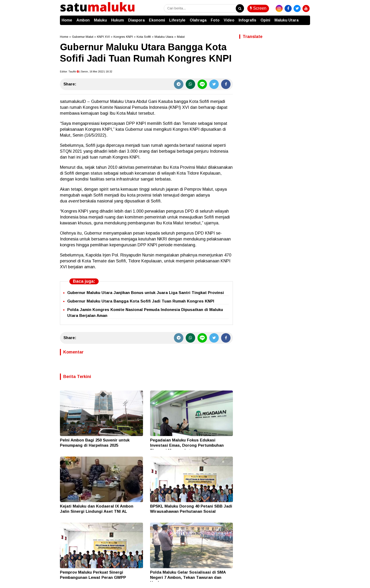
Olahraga (198, 20)
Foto (215, 20)
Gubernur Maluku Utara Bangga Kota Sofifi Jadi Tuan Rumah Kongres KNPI (141, 301)
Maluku (100, 20)
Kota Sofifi (144, 37)
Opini (265, 20)
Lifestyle (177, 20)
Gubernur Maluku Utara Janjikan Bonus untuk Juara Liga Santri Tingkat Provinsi (146, 293)
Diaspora (136, 20)
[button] (305, 18)
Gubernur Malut (83, 37)
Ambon (83, 20)
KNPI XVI (103, 37)
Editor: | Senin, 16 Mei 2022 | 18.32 (86, 71)
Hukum (118, 20)
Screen (258, 8)
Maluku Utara (286, 20)
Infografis (247, 20)
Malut (181, 37)
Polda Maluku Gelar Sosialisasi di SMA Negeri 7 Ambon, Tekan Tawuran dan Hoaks (188, 577)
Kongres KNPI (123, 37)
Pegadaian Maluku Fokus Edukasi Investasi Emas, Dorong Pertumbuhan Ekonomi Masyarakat (187, 445)
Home (67, 20)
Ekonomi (157, 20)
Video (229, 20)
